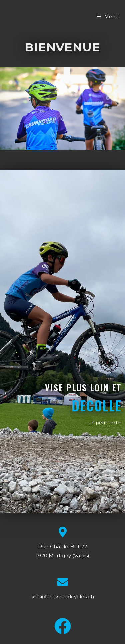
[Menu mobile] (108, 17)
